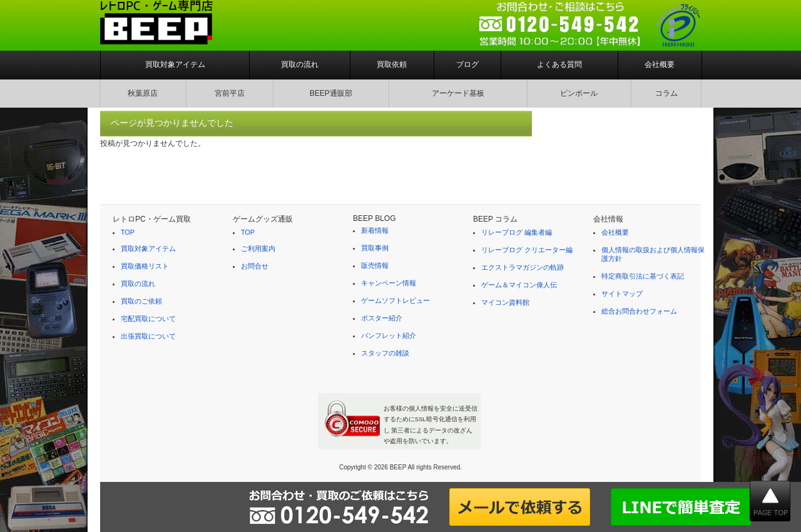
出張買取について (148, 336)
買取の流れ (300, 64)
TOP (128, 232)
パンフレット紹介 (389, 335)
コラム (666, 93)
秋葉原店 (143, 93)
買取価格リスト (145, 266)
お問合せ (255, 266)
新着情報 (375, 230)
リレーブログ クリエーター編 (527, 250)
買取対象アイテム (175, 64)
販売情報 (375, 265)
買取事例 (375, 248)
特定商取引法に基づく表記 (643, 276)
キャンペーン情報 (389, 283)
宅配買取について (148, 319)
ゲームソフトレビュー (395, 300)
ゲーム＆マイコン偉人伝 (519, 285)
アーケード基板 (458, 93)
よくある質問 (559, 64)
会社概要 (660, 64)
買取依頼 (392, 64)
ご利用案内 (258, 248)
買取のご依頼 (141, 301)
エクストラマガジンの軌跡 (523, 267)
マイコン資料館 (505, 302)
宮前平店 (230, 93)
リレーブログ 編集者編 (517, 232)
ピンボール (579, 93)
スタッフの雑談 (385, 353)
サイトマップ (622, 294)
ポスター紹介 (382, 318)
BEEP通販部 (331, 93)
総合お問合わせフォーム (639, 311)
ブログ (467, 64)
